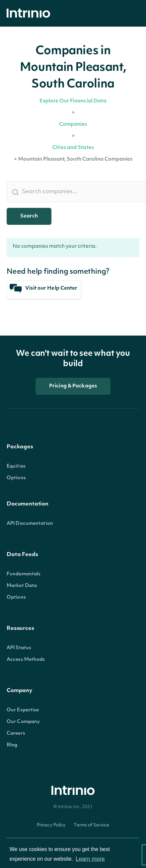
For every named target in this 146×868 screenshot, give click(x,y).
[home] (30, 13)
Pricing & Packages (73, 386)
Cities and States (73, 148)
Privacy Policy (51, 825)
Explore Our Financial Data (73, 101)
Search (29, 216)
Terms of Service (91, 825)
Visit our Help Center (44, 289)
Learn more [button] (90, 859)
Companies (73, 125)
